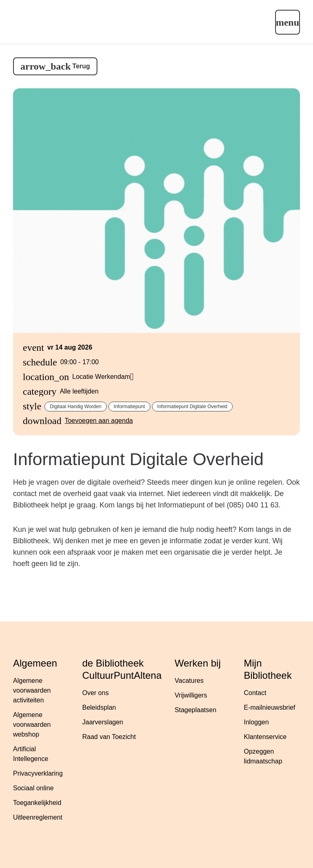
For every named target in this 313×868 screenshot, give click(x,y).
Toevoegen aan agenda (99, 421)
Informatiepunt (129, 407)
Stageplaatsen (196, 710)
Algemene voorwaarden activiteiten (32, 690)
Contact (255, 693)
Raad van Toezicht (109, 737)
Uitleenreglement (38, 817)
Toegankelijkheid (37, 803)
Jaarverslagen (103, 722)
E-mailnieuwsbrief (269, 707)
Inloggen (256, 722)
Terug (81, 66)
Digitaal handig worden (76, 407)
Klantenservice (265, 737)
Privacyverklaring (38, 773)
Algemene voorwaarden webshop (32, 725)
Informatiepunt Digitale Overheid (192, 407)
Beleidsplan (99, 707)
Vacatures (189, 681)
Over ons (96, 693)
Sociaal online (33, 788)
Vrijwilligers (191, 695)
